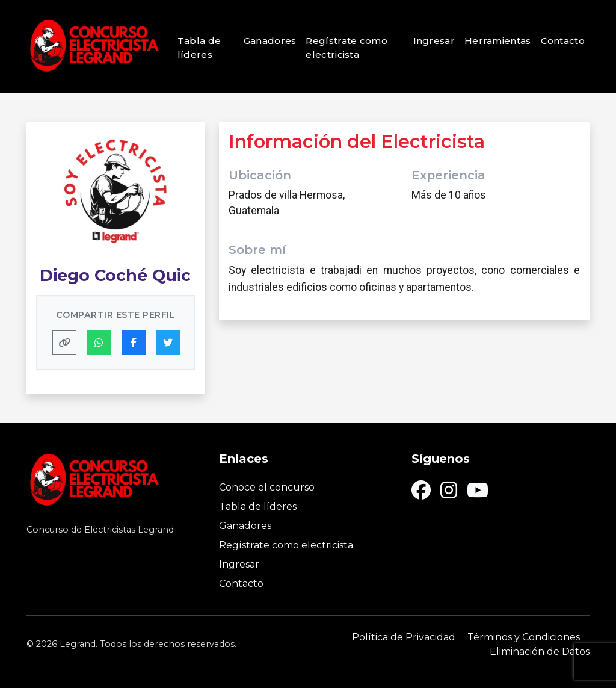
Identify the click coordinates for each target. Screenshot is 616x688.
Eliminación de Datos (540, 652)
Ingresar (434, 41)
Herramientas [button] (498, 41)
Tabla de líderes (199, 48)
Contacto (563, 41)
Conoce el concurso (267, 487)
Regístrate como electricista (346, 48)
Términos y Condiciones (524, 637)
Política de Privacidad (404, 637)
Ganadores (270, 41)
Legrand (78, 644)
